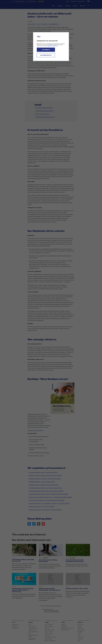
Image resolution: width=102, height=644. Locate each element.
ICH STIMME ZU (46, 50)
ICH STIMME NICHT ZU (46, 55)
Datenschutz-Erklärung (53, 46)
